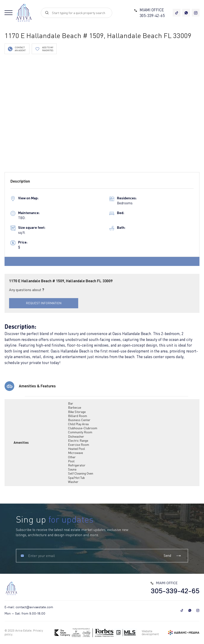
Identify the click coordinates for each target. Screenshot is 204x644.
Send (172, 555)
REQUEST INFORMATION (44, 303)
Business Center (79, 420)
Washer (73, 482)
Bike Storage (77, 412)
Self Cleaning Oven (81, 473)
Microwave (75, 453)
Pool (71, 461)
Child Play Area (78, 424)
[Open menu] (8, 13)
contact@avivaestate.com (34, 607)
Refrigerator (77, 465)
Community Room (80, 432)
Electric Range (78, 440)
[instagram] (196, 13)
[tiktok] (177, 13)
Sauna (72, 469)
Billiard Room (78, 416)
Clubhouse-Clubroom (83, 428)
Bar (71, 403)
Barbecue (75, 407)
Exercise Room (79, 445)
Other (72, 457)
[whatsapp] (186, 13)
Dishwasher (76, 436)
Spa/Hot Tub (76, 478)
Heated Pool (76, 449)
